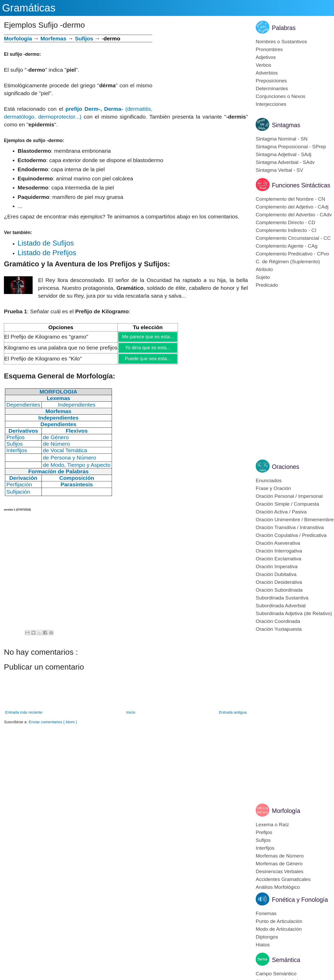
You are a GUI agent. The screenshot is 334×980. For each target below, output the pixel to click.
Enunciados (269, 480)
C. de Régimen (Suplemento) (288, 262)
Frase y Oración (273, 488)
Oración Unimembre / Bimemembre (295, 520)
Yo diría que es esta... (148, 348)
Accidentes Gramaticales (283, 879)
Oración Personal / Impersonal (289, 496)
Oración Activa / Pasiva (281, 512)
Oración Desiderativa (279, 582)
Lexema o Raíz (272, 825)
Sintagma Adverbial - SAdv (285, 162)
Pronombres (269, 49)
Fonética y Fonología (300, 900)
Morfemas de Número (280, 856)
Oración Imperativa (277, 566)
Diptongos (267, 937)
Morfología (286, 811)
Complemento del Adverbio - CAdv (294, 215)
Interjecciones (271, 104)
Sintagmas (286, 125)
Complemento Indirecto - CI (286, 230)
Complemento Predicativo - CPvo (292, 254)
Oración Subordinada (279, 590)
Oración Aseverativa (278, 543)
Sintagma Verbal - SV (279, 170)
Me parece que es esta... (148, 337)
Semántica (286, 960)
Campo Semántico (276, 974)
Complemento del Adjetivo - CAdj (292, 207)
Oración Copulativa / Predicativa (291, 535)
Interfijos (265, 848)
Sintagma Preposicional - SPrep (291, 147)
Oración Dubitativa (276, 574)
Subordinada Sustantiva (282, 598)
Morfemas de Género (279, 864)
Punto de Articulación (279, 921)
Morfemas (53, 38)
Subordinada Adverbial (281, 606)
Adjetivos (266, 57)
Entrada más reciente (24, 712)
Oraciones (286, 467)
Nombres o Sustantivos (281, 42)
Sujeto (263, 277)
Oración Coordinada (278, 621)
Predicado (267, 285)
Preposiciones (271, 81)
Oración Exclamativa (278, 559)
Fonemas (266, 913)
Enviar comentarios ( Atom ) (53, 722)
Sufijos (84, 38)
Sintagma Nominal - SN (282, 139)
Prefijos (264, 832)
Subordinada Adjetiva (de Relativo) (294, 613)
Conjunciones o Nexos (281, 96)
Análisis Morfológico (278, 887)
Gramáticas (29, 8)
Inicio (131, 712)
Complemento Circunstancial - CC (293, 238)
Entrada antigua (233, 712)
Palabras (284, 28)
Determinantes (272, 88)
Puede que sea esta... (148, 359)
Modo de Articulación (279, 929)
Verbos (263, 65)
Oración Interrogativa (279, 551)
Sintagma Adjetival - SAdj (284, 154)
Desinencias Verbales (280, 871)
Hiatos (263, 945)
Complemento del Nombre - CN (290, 199)
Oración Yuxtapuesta (279, 629)
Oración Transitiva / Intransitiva (290, 527)
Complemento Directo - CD (285, 222)
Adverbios (267, 73)
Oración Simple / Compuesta (287, 504)
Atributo (264, 269)
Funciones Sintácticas (301, 185)
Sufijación (18, 492)
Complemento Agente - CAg (287, 246)
